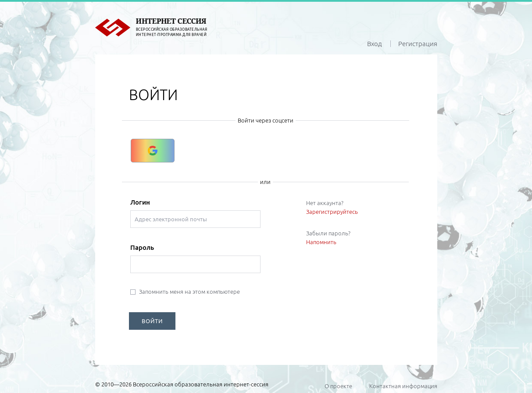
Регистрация (418, 44)
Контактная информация (403, 386)
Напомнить (321, 242)
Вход (375, 44)
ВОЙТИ (152, 321)
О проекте (338, 386)
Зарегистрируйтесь (332, 212)
